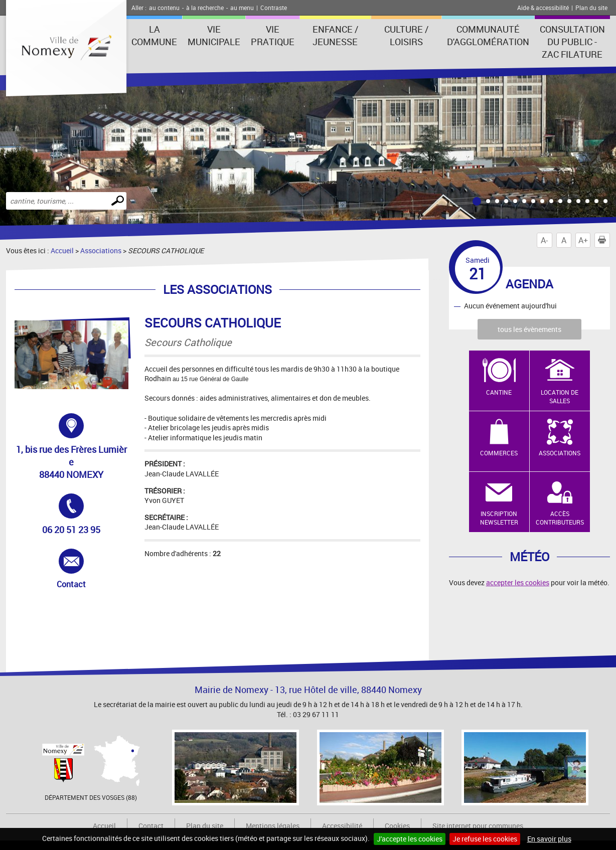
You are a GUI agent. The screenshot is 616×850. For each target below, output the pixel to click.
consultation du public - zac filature (572, 42)
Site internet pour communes (478, 826)
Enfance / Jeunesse (335, 35)
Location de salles (560, 396)
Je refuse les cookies (485, 839)
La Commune (154, 35)
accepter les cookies (518, 582)
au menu (242, 8)
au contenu (164, 8)
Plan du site (591, 8)
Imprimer (604, 240)
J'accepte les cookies (410, 839)
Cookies (397, 826)
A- (544, 240)
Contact (83, 569)
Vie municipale (214, 35)
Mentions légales (273, 826)
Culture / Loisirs (406, 35)
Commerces (499, 453)
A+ (583, 240)
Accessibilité (342, 826)
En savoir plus (549, 839)
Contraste (274, 8)
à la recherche (205, 8)
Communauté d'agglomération (488, 35)
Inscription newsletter (499, 518)
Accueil (62, 250)
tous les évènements (529, 329)
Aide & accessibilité (543, 8)
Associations (101, 250)
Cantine (499, 392)
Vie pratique (273, 35)
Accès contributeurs (560, 518)
